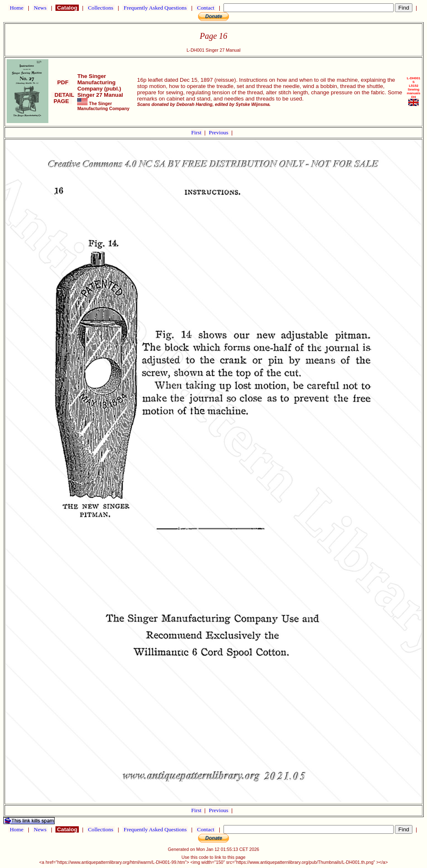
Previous (219, 132)
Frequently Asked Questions (155, 8)
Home (16, 8)
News (40, 8)
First (197, 132)
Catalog (67, 8)
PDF (63, 82)
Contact (206, 8)
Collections (101, 8)
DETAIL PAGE (63, 98)
